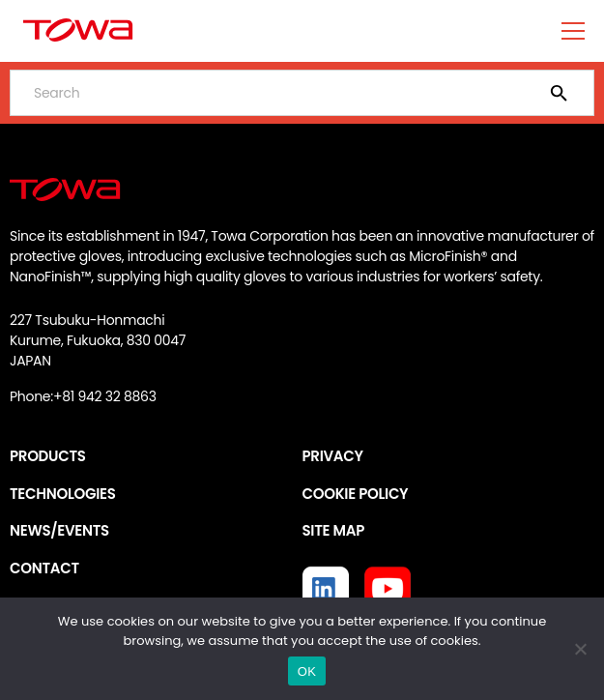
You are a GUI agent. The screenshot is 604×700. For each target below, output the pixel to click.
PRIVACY (333, 456)
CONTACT (44, 568)
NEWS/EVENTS (59, 530)
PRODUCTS (48, 456)
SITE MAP (333, 530)
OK (307, 671)
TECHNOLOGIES (63, 494)
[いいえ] (580, 649)
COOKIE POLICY (356, 494)
